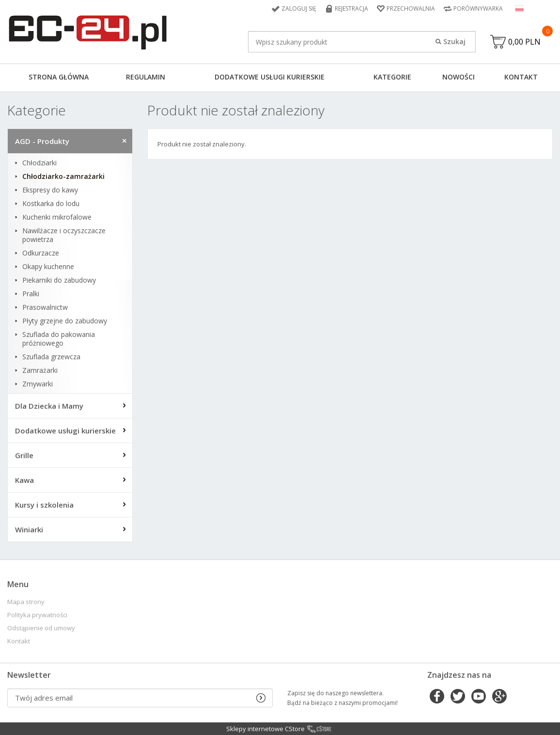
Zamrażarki (40, 370)
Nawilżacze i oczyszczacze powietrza (64, 235)
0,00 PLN (524, 42)
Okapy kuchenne (48, 267)
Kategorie (392, 77)
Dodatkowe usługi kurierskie (270, 77)
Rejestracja (351, 8)
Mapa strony (26, 602)
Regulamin (146, 77)
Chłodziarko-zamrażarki (63, 176)
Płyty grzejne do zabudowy (65, 321)
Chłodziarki (39, 163)
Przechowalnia (411, 8)
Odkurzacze (41, 253)
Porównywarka (478, 8)
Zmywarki (38, 384)
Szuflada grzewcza (51, 357)
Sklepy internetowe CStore (265, 729)
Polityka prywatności (37, 615)
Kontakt (521, 77)
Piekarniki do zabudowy (59, 280)
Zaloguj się (299, 8)
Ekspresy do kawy (50, 190)
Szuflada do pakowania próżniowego (59, 339)
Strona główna (59, 77)
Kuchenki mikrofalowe (57, 217)
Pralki (31, 294)
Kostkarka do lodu (51, 204)
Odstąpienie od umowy (41, 628)
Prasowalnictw (45, 307)
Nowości (459, 77)
